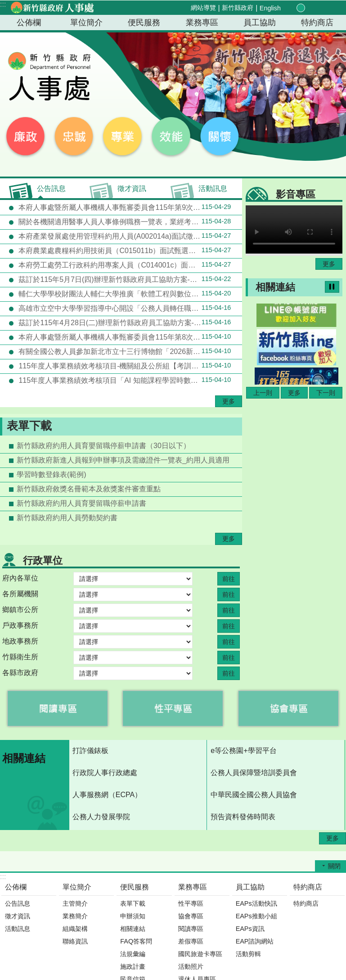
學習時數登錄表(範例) (52, 474)
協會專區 (191, 916)
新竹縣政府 (238, 8)
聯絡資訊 (75, 941)
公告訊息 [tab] (51, 188)
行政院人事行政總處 (105, 773)
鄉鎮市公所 (20, 610)
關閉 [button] (334, 866)
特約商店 (317, 23)
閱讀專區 (191, 929)
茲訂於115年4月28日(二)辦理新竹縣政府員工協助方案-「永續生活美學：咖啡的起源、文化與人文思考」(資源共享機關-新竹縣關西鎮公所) (129, 322)
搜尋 (331, 8)
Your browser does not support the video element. (294, 229)
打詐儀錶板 (90, 751)
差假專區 (191, 941)
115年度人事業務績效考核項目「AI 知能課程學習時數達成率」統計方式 (129, 380)
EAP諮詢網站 (255, 941)
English (270, 8)
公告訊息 (18, 903)
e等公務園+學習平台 (243, 751)
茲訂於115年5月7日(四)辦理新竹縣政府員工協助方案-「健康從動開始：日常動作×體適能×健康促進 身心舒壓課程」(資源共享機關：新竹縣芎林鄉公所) (129, 279)
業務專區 (202, 23)
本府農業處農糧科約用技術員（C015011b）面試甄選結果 (124, 250)
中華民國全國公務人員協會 (254, 795)
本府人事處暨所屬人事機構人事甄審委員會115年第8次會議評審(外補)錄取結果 (129, 337)
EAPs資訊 (250, 929)
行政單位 (43, 560)
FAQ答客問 (136, 941)
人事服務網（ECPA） (107, 795)
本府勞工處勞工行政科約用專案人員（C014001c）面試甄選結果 (124, 265)
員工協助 (260, 23)
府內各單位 (20, 578)
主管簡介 (75, 903)
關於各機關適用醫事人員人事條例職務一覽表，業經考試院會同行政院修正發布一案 (129, 222)
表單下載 (29, 426)
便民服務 (144, 23)
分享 (321, 8)
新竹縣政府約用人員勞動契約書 (67, 518)
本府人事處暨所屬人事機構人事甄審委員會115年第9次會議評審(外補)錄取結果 (129, 207)
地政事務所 (20, 641)
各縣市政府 (20, 673)
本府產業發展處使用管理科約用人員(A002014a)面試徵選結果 (124, 236)
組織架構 (75, 929)
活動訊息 (18, 929)
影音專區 (296, 194)
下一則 (326, 393)
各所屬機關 (20, 594)
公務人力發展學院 (101, 817)
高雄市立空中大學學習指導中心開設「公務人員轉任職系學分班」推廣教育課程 (129, 308)
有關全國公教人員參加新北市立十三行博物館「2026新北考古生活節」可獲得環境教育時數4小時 (129, 351)
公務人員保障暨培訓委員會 (254, 773)
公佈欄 (29, 23)
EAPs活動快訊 (256, 903)
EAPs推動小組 (256, 916)
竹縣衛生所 (20, 657)
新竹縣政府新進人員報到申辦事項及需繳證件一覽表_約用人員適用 (123, 460)
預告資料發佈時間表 (243, 817)
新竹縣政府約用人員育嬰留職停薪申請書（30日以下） (103, 446)
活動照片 (191, 966)
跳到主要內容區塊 (5, 5)
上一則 (263, 393)
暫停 (332, 287)
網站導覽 (203, 8)
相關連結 (275, 287)
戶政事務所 (20, 625)
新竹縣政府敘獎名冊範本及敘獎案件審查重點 (89, 489)
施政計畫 (133, 966)
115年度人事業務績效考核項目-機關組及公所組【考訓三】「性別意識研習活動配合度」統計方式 (129, 366)
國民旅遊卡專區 (200, 954)
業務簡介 (75, 916)
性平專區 (191, 903)
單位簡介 (86, 23)
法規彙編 (133, 954)
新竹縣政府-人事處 (52, 8)
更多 (229, 401)
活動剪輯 (248, 954)
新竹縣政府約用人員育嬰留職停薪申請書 (81, 503)
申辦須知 (133, 916)
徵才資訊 (18, 916)
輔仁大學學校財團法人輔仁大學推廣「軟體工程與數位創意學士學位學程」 (129, 294)
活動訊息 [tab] (213, 188)
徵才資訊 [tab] (132, 188)
